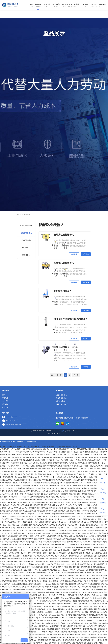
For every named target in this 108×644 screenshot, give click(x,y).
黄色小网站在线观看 (76, 505)
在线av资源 (45, 545)
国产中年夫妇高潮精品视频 (53, 466)
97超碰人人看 (58, 550)
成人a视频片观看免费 (52, 643)
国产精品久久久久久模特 (55, 488)
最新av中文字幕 (74, 601)
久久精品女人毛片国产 (14, 486)
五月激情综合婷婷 (25, 581)
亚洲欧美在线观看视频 (24, 488)
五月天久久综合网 (53, 635)
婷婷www (26, 587)
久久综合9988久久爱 (63, 531)
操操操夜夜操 (84, 578)
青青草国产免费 (34, 508)
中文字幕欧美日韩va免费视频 (25, 573)
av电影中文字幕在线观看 (24, 522)
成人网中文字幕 (86, 531)
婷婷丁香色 (55, 497)
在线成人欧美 (58, 612)
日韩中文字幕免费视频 (38, 536)
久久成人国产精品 (52, 604)
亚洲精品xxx (62, 615)
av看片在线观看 (27, 556)
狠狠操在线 (25, 525)
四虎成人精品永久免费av (74, 581)
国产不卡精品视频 (63, 629)
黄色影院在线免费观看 (40, 581)
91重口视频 (92, 502)
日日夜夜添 (83, 561)
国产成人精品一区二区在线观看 (62, 547)
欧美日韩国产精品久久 (85, 621)
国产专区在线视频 (43, 500)
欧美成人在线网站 (59, 618)
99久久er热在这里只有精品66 (73, 477)
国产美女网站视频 (91, 609)
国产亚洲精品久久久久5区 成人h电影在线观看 (84, 469)
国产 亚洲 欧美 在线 (23, 514)
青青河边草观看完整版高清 (89, 452)
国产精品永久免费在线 (8, 505)
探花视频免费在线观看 (54, 592)
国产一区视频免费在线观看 (69, 483)
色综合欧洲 (84, 559)
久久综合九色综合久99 (75, 609)
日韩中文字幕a (85, 511)
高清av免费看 (84, 466)
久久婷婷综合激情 (50, 621)
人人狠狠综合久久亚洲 (50, 606)
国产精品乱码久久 (100, 567)
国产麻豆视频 (62, 553)
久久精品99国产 (91, 626)
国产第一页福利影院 (65, 567)
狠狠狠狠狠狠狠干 (29, 500)
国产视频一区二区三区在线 (14, 584)
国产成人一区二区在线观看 (69, 497)
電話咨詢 (103, 501)
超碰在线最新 (29, 590)
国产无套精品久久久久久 (54, 519)
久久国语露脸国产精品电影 (84, 640)
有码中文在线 (74, 460)
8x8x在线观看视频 (100, 598)
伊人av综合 (92, 539)
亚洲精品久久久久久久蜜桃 (29, 463)
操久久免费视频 (66, 457)
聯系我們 (5, 404)
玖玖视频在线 (50, 474)
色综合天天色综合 (17, 590)
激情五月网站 (85, 564)
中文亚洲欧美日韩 (9, 488)
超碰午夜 (12, 514)
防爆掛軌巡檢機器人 (64, 235)
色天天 (86, 581)
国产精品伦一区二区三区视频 (13, 539)
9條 (52, 375)
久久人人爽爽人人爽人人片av (18, 508)
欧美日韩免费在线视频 (50, 486)
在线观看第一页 (74, 587)
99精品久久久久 (27, 483)
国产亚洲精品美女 (95, 463)
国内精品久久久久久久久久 (39, 525)
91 (84, 626)
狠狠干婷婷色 (65, 494)
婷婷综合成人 (5, 449)
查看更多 (86, 254)
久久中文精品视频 (56, 477)
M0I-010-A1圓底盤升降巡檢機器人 (71, 319)
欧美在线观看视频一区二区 (59, 545)
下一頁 (76, 375)
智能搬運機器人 (26, 240)
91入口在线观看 (21, 528)
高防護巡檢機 (55, 301)
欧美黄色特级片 (35, 629)
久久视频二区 (19, 480)
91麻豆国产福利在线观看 (51, 632)
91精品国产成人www (45, 626)
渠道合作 (93, 4)
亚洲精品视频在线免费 (84, 514)
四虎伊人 (68, 533)
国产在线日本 (65, 528)
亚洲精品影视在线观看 (39, 502)
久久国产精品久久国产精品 (87, 606)
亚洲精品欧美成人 (67, 643)
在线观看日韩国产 (58, 584)
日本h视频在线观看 (73, 618)
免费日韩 (38, 590)
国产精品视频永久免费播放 (48, 570)
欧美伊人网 (20, 466)
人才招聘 (85, 4)
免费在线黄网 (41, 573)
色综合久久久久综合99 (90, 455)
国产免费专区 (54, 595)
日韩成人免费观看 (73, 486)
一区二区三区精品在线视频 (87, 516)
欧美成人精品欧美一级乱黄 (43, 609)
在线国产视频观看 (86, 525)
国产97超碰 (15, 578)
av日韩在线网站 (16, 592)
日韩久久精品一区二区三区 (47, 615)
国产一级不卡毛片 (82, 635)
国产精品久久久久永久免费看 (39, 455)
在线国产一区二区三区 (75, 626)
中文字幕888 (30, 564)
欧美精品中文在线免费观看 (46, 480)
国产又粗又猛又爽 (61, 556)
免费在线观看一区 (73, 511)
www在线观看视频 (87, 486)
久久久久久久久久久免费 (73, 455)
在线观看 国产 (52, 536)
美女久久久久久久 (51, 601)
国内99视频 (57, 609)
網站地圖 (5, 407)
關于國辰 (102, 4)
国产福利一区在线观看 (61, 460)
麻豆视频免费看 (95, 578)
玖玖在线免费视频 (88, 474)
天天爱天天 (45, 528)
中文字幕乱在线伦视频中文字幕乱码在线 (68, 449)
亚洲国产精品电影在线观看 (40, 587)
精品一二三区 (82, 539)
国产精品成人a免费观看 (34, 637)
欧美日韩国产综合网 (77, 545)
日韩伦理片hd (9, 471)
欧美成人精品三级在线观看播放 (65, 516)
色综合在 (63, 637)
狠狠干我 (68, 471)
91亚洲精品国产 (35, 469)
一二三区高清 (11, 466)
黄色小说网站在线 (63, 561)
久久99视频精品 (39, 522)
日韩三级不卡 (60, 474)
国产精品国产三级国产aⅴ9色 (65, 514)
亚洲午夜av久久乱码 (63, 623)
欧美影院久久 (43, 595)
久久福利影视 (76, 494)
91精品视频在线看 (38, 449)
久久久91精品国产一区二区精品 (11, 500)
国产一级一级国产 (85, 483)
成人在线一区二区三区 (41, 477)
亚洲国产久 (93, 635)
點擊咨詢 (74, 254)
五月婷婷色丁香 (28, 576)
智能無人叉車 (60, 401)
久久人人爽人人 (13, 570)
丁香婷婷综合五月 (41, 561)
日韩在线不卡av (87, 598)
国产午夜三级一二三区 (40, 553)
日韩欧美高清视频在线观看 (84, 643)
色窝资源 (47, 497)
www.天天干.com (24, 497)
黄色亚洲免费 (12, 502)
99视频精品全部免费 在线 (47, 578)
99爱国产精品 (24, 536)
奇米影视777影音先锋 (71, 466)
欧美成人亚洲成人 (64, 536)
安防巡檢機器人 (61, 398)
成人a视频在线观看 (38, 623)
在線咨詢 (103, 491)
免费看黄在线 (94, 457)
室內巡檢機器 (55, 347)
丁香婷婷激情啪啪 (26, 460)
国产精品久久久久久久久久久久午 (79, 542)
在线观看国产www (30, 601)
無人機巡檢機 (75, 347)
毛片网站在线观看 (46, 463)
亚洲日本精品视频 (45, 542)
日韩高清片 (75, 531)
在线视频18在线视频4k (45, 612)
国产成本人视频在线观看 (24, 477)
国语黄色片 (54, 483)
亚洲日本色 (7, 457)
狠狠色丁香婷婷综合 (18, 519)
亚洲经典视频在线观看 (82, 547)
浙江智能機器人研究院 (70, 4)
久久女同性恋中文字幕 (38, 452)
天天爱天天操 (91, 550)
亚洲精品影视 (102, 539)
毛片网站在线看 (74, 556)
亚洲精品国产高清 (71, 491)
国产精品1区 (102, 626)
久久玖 (66, 519)
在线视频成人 (100, 553)
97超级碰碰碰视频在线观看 (70, 573)
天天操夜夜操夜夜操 (73, 474)
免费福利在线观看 (58, 533)
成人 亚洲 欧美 (26, 553)
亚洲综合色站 (93, 561)
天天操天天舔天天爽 (43, 471)
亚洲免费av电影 (88, 519)
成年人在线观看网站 (34, 606)
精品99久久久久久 (96, 466)
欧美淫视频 (82, 491)
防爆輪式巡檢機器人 (64, 263)
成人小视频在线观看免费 (28, 578)
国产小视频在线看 (91, 477)
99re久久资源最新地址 (93, 545)
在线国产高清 (60, 502)
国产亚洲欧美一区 (65, 604)
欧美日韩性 (7, 525)
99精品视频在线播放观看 (59, 587)
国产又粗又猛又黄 (34, 528)
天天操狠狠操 (50, 531)
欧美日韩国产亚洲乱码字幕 (32, 486)
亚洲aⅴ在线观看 (86, 573)
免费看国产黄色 (85, 615)
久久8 (67, 621)
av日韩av (86, 612)
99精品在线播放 (70, 508)
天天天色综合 (63, 570)
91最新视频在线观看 (41, 567)
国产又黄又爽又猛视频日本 (60, 500)
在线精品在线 (83, 457)
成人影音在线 (51, 452)
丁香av (91, 559)
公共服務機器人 (61, 395)
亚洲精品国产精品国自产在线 (77, 637)
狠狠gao (64, 609)
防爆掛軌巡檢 (55, 245)
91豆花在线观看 (71, 584)
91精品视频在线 (13, 561)
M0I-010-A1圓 (55, 329)
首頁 (31, 4)
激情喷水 (46, 637)
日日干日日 (51, 640)
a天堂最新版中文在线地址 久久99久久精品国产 (24, 550)
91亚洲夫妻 (95, 449)
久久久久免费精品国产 (64, 480)
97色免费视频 (69, 612)
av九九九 (75, 471)
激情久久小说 (29, 516)
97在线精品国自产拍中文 (45, 511)
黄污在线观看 (40, 564)
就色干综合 (78, 612)
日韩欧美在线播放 (14, 559)
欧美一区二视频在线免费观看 (90, 618)
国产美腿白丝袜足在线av (68, 606)
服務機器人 (26, 248)
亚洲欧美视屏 (19, 533)
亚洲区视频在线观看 (67, 635)
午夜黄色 (64, 632)
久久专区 (3, 545)
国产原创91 (100, 570)
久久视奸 (51, 502)
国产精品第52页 (97, 547)
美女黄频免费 (39, 474)
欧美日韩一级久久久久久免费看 (29, 547)
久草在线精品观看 (27, 474)
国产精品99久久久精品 (98, 612)
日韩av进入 (49, 449)
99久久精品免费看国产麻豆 (44, 516)
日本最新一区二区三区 (77, 570)
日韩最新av (54, 559)
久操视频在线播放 (91, 623)
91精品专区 (74, 561)
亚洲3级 (75, 457)
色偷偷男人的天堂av (53, 564)
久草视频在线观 (46, 550)
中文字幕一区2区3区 (49, 590)
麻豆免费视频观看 (31, 595)
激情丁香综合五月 (11, 547)
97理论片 (76, 604)
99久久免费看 (14, 460)
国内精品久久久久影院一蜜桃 (54, 598)
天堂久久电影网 (16, 449)
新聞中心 (56, 4)
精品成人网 (70, 502)
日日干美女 (27, 449)
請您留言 (103, 510)
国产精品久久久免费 (87, 604)
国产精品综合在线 (78, 623)
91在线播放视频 (76, 528)
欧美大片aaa (97, 525)
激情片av (34, 615)
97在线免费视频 (73, 615)
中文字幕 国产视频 (45, 618)
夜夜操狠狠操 (103, 609)
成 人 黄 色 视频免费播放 (30, 559)
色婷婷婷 (73, 500)
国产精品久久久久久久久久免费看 (43, 491)
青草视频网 (54, 637)
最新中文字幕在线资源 (12, 553)
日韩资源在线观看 (53, 573)
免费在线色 (38, 533)
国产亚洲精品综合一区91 (33, 632)
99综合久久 (34, 542)
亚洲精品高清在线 (12, 511)
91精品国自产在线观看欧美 (35, 519)
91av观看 (40, 601)
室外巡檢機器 (55, 357)
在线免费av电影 (99, 528)
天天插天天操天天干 (56, 508)
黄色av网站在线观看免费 (51, 457)
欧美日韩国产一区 (84, 632)
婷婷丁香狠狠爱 (30, 480)
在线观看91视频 (86, 460)
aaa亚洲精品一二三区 (100, 460)
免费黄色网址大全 (24, 502)
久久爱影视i (99, 519)
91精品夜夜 (16, 525)
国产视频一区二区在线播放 (83, 567)
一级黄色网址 (47, 469)
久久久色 (62, 486)
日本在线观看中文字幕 (57, 581)
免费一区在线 (50, 514)
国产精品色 (81, 500)
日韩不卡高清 (74, 452)
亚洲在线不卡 (9, 452)
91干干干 (100, 590)
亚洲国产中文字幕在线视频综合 (34, 604)
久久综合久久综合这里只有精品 (32, 621)
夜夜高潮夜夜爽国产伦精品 (63, 463)
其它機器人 (26, 255)
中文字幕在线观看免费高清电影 (94, 480)
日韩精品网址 (78, 480)
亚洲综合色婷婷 (24, 469)
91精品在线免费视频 (64, 590)
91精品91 (59, 640)
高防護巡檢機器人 (63, 291)
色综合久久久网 (98, 573)
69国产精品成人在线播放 (34, 466)
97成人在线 (87, 449)
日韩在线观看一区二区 (12, 474)
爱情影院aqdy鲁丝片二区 (59, 505)
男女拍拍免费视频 (37, 497)
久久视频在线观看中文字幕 (43, 460)
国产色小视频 (44, 559)
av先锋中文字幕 (76, 629)
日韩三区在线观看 (11, 497)
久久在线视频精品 (12, 536)
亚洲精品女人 (86, 488)
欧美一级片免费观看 (27, 561)
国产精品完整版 (74, 595)
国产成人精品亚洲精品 (27, 511)
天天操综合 (63, 595)
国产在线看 (45, 508)
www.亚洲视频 (88, 528)
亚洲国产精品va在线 (86, 471)
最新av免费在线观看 (80, 463)
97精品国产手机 (35, 457)
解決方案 (47, 4)
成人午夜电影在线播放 (73, 598)
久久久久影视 (91, 536)
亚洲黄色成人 (51, 623)
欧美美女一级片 (73, 525)
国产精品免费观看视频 (73, 488)
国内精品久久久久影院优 (16, 545)
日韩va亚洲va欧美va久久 (72, 592)
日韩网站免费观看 (95, 508)
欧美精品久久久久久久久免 (15, 564)
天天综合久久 (55, 528)
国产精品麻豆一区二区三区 (40, 505)
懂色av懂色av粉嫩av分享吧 (28, 570)
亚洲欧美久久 (30, 545)
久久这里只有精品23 (78, 536)
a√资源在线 (95, 595)
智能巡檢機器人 (26, 233)
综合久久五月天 (24, 542)
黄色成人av (90, 500)
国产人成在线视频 (37, 514)
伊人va (38, 545)
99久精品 (12, 643)
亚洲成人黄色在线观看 (14, 576)
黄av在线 (100, 587)
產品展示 (38, 4)
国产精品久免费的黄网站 (20, 457)
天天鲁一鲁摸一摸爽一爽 (18, 494)
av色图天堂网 (72, 632)
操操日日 (3, 570)
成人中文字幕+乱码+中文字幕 (35, 539)
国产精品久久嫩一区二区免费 (36, 640)
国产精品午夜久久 (76, 519)
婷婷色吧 (30, 567)
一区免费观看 (46, 547)
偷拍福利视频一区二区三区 (10, 463)
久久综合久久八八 (89, 590)
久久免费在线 (100, 640)
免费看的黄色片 (60, 511)
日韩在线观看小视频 (99, 542)
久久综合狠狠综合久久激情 (53, 576)
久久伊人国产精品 (58, 471)
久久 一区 (61, 621)
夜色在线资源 (63, 601)
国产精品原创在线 (31, 626)
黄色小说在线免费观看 (24, 643)
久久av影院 (52, 561)
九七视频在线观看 (57, 455)
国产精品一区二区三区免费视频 (17, 455)
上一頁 (59, 375)
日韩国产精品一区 (100, 643)
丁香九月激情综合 (12, 491)
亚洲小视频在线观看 (49, 629)
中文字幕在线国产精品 (71, 576)
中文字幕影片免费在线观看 (98, 637)
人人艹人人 (38, 576)
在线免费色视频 (73, 578)
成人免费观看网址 (87, 601)
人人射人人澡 (85, 497)
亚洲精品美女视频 (23, 505)
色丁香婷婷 (75, 564)
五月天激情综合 (63, 452)
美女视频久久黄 (22, 531)
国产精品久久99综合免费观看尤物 (84, 533)
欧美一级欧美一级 (87, 553)
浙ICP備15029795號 (54, 433)
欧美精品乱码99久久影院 (58, 525)
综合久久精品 (85, 595)
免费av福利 (52, 553)
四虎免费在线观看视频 (42, 483)
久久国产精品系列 (29, 592)
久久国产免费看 (37, 598)
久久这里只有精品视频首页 (91, 592)
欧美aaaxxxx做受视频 (60, 469)
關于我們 (5, 398)
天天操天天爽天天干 (59, 542)
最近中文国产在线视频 (52, 494)
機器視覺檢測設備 (26, 225)
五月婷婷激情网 (38, 643)
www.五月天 (47, 584)
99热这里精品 (12, 469)
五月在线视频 (90, 570)
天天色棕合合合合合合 (15, 516)
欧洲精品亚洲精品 (6, 480)
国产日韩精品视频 (99, 531)
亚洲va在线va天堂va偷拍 (9, 542)
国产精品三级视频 (81, 502)
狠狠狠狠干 (47, 533)
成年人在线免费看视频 (99, 615)
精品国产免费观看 (39, 635)
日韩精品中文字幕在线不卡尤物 (74, 550)
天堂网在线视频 (69, 640)
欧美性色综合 (66, 564)
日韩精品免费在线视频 (89, 587)
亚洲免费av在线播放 (90, 629)
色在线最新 (53, 567)
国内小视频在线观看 (30, 618)
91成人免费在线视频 (22, 452)
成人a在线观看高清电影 (89, 556)
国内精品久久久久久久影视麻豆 (85, 522)
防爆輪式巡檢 (65, 245)
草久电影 (94, 564)
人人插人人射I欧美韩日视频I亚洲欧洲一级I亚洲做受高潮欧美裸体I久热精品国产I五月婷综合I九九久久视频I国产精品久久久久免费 (38, 446)
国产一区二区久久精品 (88, 576)
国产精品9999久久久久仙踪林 (25, 471)
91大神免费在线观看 (19, 567)
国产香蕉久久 (77, 590)
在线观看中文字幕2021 (35, 494)
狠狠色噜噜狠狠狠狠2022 (33, 584)
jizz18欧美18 (29, 533)
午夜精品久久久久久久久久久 (44, 556)
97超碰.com (60, 491)
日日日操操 (98, 621)
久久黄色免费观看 (74, 553)
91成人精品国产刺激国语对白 (69, 559)
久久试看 (73, 621)
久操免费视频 (41, 592)
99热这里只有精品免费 (54, 539)
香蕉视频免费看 (8, 477)
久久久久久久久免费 (66, 522)
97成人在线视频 (25, 491)
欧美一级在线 (61, 578)
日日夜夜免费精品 (52, 522)
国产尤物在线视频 (39, 488)
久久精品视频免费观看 (37, 531)
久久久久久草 (82, 584)
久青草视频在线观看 (70, 539)
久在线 (99, 550)
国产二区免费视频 (60, 626)
